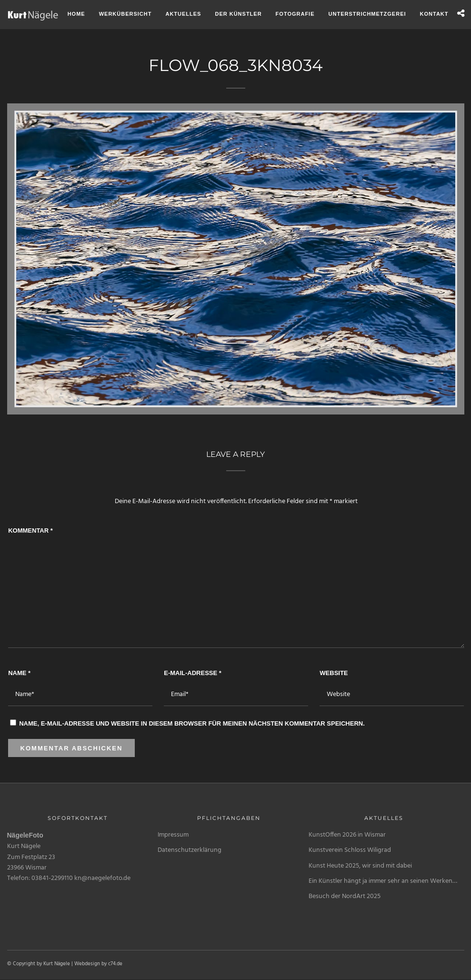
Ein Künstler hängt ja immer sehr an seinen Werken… (383, 881)
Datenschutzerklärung (190, 850)
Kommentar (30, 530)
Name (19, 673)
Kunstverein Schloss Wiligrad (350, 850)
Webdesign (87, 964)
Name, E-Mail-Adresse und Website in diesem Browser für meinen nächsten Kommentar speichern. (192, 723)
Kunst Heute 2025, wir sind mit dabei (360, 866)
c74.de (115, 964)
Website (334, 673)
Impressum (173, 835)
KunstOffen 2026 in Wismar (347, 835)
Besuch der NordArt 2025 (345, 896)
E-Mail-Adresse (193, 673)
